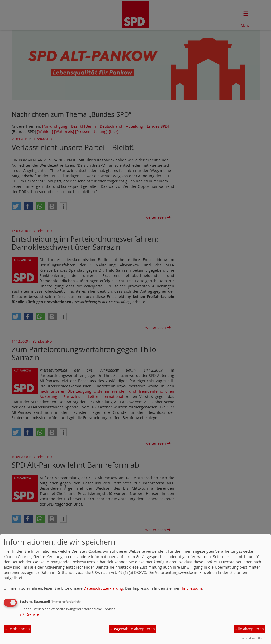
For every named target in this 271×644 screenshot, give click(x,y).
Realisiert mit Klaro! (252, 638)
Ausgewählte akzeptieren (133, 629)
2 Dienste (29, 614)
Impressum (192, 588)
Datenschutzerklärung (103, 588)
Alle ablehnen (18, 629)
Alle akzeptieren (250, 629)
